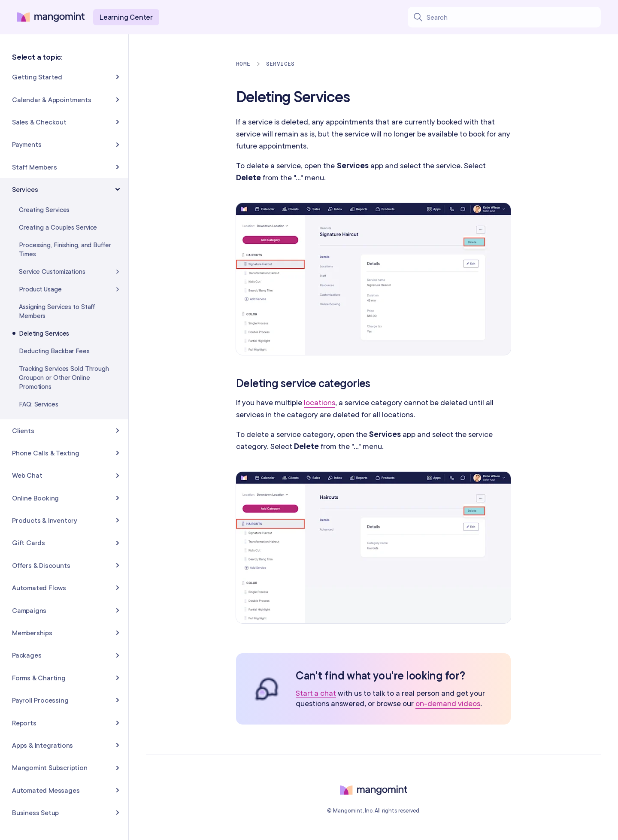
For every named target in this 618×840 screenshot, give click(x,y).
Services (280, 64)
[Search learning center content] (513, 17)
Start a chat (316, 693)
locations (320, 402)
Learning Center (126, 17)
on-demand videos (448, 703)
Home (243, 64)
